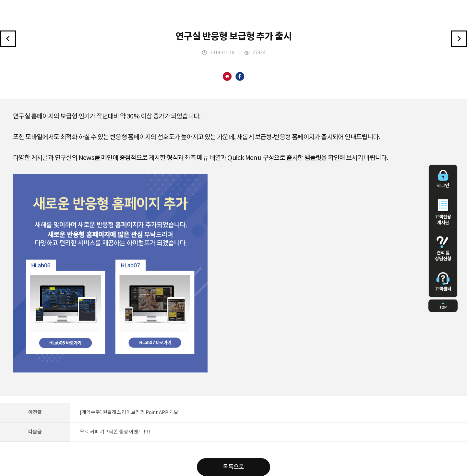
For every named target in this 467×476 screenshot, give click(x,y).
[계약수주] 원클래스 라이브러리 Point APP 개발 (129, 413)
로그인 (443, 179)
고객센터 (443, 282)
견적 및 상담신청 (443, 249)
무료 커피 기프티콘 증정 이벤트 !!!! (115, 432)
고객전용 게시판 (443, 212)
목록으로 (233, 467)
